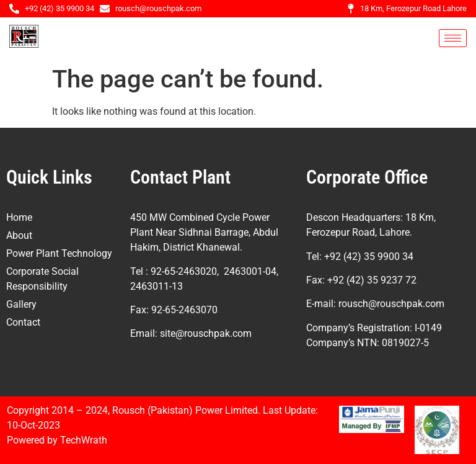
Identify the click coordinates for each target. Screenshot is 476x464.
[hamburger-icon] (453, 38)
